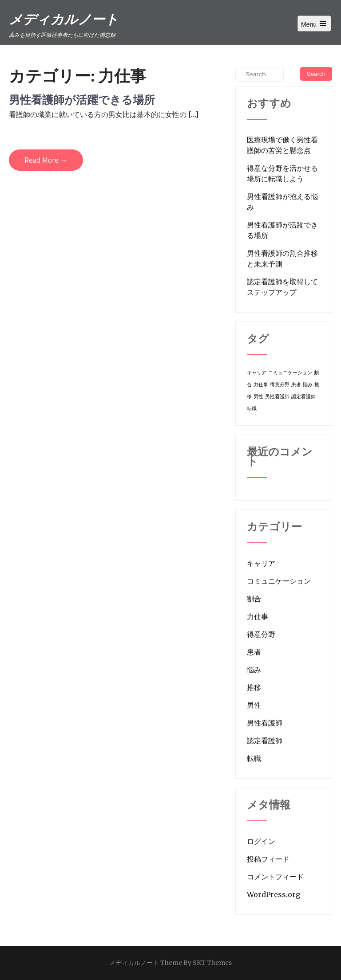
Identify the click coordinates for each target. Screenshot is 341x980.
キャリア (261, 563)
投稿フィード (268, 859)
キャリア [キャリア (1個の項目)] (257, 373)
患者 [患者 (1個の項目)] (296, 385)
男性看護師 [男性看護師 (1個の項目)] (277, 397)
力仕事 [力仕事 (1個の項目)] (261, 385)
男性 (254, 705)
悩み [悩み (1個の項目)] (308, 385)
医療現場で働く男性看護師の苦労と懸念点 (282, 145)
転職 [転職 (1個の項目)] (252, 409)
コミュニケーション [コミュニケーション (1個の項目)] (290, 373)
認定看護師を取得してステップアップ (282, 287)
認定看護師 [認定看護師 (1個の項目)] (303, 397)
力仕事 (258, 616)
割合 (254, 599)
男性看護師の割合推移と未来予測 (282, 259)
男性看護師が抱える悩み (282, 202)
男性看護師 (265, 723)
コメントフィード (275, 877)
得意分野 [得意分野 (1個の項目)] (280, 385)
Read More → (46, 160)
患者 (254, 652)
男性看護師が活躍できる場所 (82, 100)
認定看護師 (265, 741)
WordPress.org (274, 894)
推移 (254, 687)
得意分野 (261, 634)
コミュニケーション (279, 581)
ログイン (261, 841)
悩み (254, 670)
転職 (254, 758)
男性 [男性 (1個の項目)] (258, 397)
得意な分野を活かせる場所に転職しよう (282, 173)
